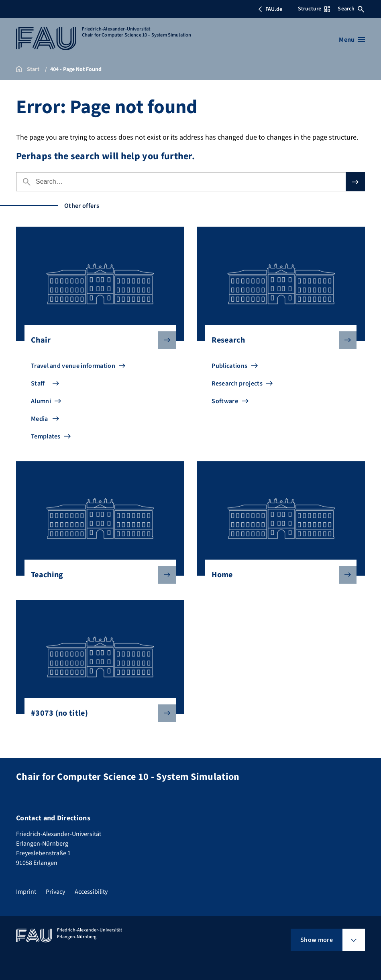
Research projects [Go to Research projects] (237, 383)
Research (278, 340)
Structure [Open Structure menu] (314, 9)
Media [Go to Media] (40, 419)
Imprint (26, 892)
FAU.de (270, 9)
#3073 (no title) (97, 713)
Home (278, 575)
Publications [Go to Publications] (229, 366)
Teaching (97, 575)
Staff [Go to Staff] (38, 383)
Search (351, 9)
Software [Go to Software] (225, 401)
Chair (97, 340)
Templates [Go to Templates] (46, 436)
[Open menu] (352, 40)
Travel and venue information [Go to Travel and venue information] (73, 366)
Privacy (55, 892)
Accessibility (91, 892)
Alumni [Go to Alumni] (41, 401)
